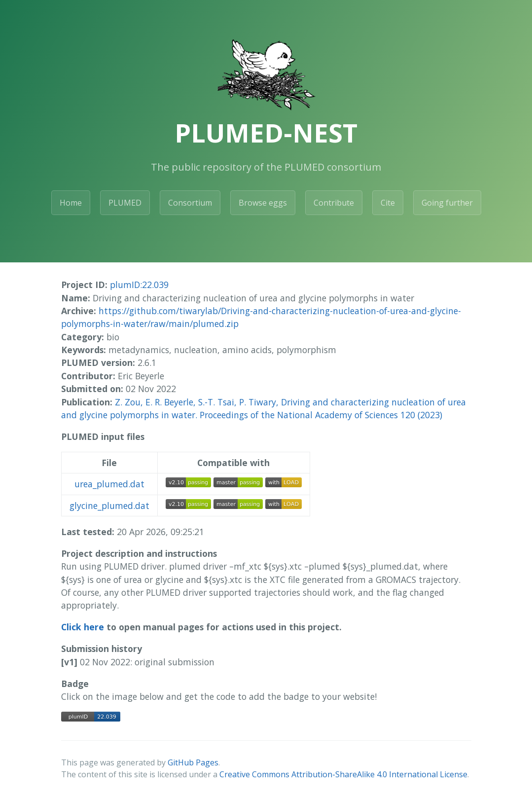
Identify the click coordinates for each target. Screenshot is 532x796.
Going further (447, 203)
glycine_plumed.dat (109, 506)
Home (71, 203)
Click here (83, 627)
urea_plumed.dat (109, 484)
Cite (388, 203)
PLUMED (125, 203)
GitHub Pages (193, 762)
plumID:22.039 (139, 285)
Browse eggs (263, 203)
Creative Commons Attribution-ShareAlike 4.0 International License (343, 774)
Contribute (334, 203)
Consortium (190, 203)
